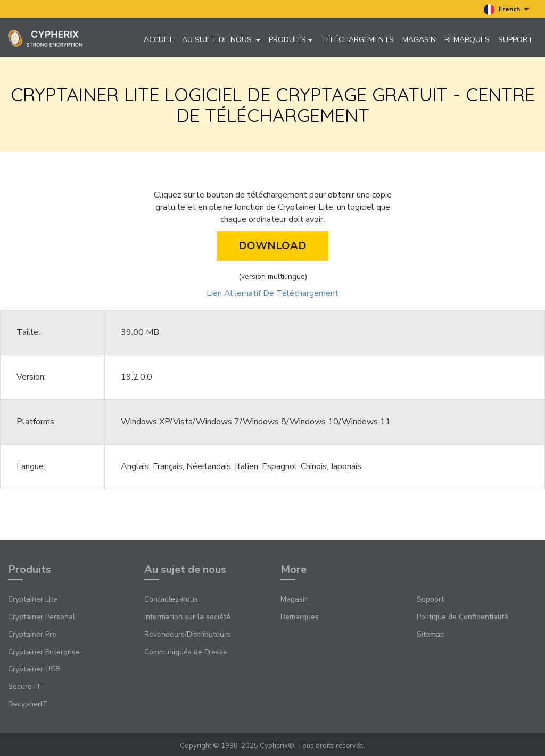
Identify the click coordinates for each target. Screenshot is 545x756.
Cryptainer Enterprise (44, 652)
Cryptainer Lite (33, 599)
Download (272, 246)
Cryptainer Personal (42, 617)
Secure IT (24, 687)
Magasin (419, 40)
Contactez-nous (171, 599)
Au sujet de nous (221, 40)
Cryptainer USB (34, 669)
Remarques (467, 40)
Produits (291, 40)
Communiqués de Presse (186, 652)
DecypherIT (28, 704)
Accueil (159, 40)
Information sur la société (187, 617)
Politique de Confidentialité (463, 617)
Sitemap (431, 634)
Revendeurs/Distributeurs (187, 634)
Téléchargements (357, 40)
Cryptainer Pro (32, 634)
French (506, 10)
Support (515, 40)
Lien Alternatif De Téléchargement (272, 293)
